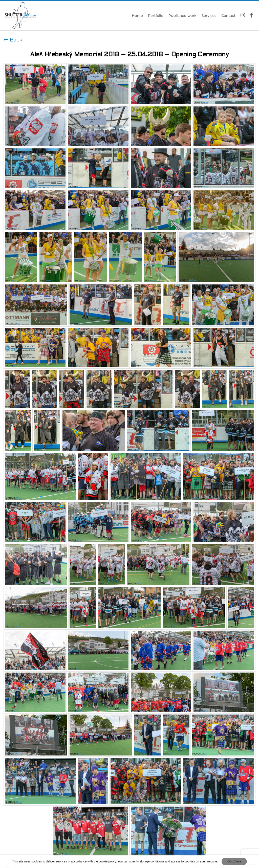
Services (209, 16)
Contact (228, 16)
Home (137, 16)
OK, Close (234, 861)
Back (13, 40)
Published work (182, 16)
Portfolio (156, 16)
